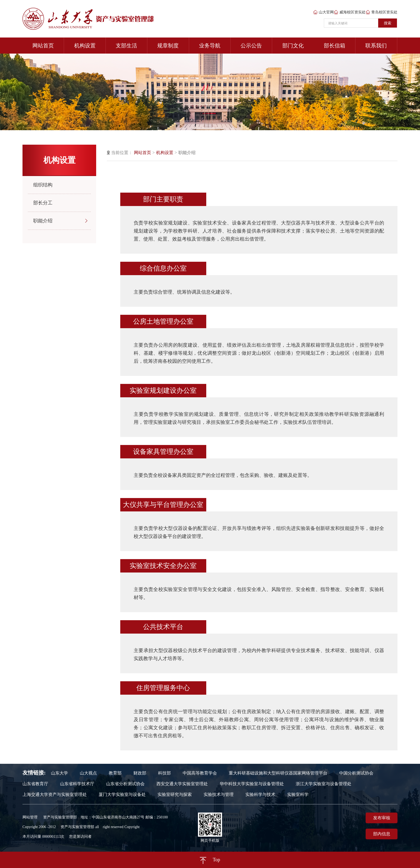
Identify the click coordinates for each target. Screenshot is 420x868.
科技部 (164, 773)
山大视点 (88, 773)
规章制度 (168, 46)
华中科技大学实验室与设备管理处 (252, 784)
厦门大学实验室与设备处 (122, 795)
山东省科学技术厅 (77, 784)
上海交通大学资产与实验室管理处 (55, 795)
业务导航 (210, 46)
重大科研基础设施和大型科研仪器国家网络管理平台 (278, 773)
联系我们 (376, 46)
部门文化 (293, 46)
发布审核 (382, 818)
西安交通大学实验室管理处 (182, 784)
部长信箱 (335, 46)
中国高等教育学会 (200, 773)
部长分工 (43, 203)
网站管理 (30, 817)
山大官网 (324, 12)
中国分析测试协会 (356, 773)
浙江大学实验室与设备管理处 (324, 784)
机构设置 (85, 46)
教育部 (115, 773)
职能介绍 (43, 221)
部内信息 (382, 834)
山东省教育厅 (35, 784)
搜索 (388, 23)
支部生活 (126, 46)
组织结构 (43, 185)
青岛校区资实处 (382, 12)
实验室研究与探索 (175, 795)
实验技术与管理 (219, 795)
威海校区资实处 (350, 12)
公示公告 (251, 46)
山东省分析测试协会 (125, 784)
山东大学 (59, 773)
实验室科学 (298, 795)
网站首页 (43, 46)
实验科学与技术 (260, 795)
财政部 (140, 773)
